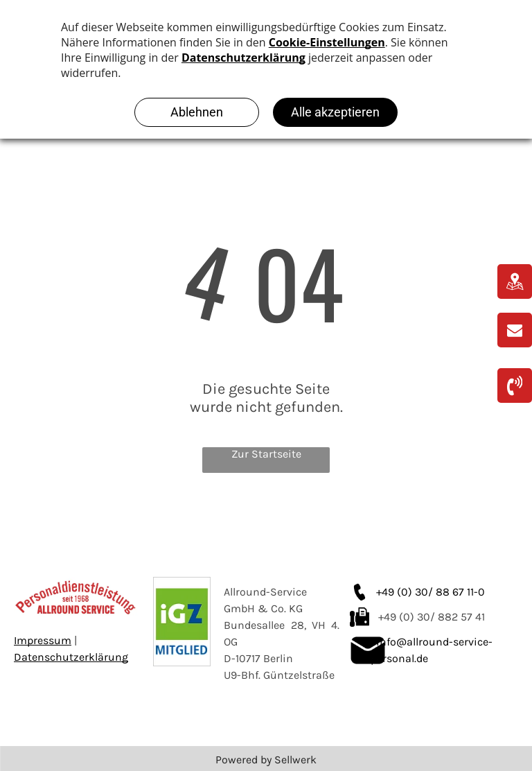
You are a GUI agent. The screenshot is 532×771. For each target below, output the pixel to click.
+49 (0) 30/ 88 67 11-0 (431, 592)
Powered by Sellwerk (266, 760)
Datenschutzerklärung (71, 657)
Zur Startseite (266, 454)
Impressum (43, 640)
